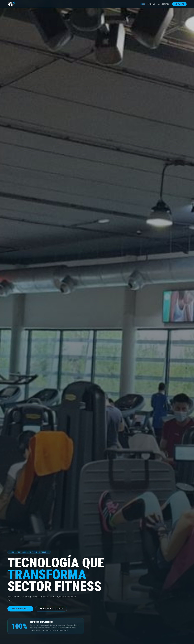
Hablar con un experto (51, 609)
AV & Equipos (164, 4)
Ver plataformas (20, 609)
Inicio (143, 4)
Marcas (151, 4)
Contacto (179, 4)
